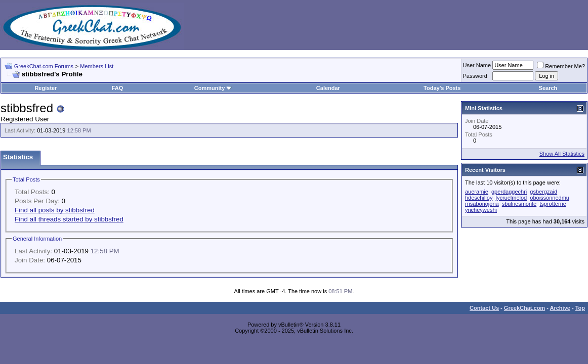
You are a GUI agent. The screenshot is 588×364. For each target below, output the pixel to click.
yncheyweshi (481, 210)
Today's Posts (442, 88)
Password (475, 76)
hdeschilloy (479, 198)
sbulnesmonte (519, 204)
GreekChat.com (524, 308)
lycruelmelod (511, 198)
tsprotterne (553, 204)
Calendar (328, 88)
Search (548, 88)
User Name (477, 65)
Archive (560, 308)
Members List (97, 66)
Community (213, 88)
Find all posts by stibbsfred (55, 210)
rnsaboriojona (482, 204)
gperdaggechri (509, 192)
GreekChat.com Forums (44, 66)
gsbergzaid (543, 192)
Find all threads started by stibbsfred (69, 219)
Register (46, 88)
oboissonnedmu (550, 198)
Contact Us (484, 308)
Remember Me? (561, 66)
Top (580, 308)
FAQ (118, 88)
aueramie (477, 192)
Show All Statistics (562, 154)
